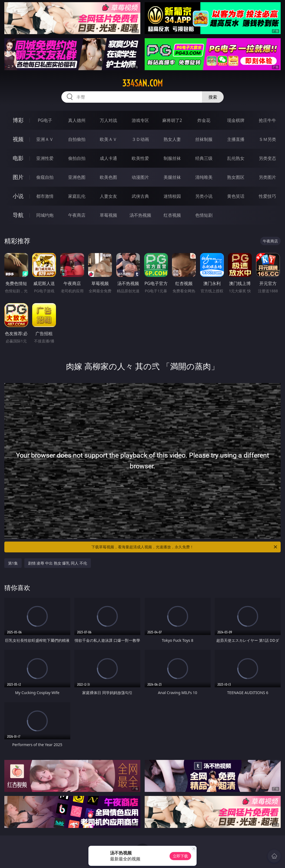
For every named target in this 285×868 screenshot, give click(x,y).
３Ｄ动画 (140, 139)
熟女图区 (236, 177)
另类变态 (267, 158)
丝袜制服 (204, 139)
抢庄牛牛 (267, 120)
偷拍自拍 (77, 158)
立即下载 (180, 856)
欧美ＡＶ (108, 139)
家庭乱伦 (77, 196)
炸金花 (204, 120)
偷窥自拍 (45, 177)
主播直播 (236, 139)
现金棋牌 (236, 120)
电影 (18, 158)
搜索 (213, 97)
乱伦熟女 (236, 158)
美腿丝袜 (172, 177)
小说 (18, 196)
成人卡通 (108, 158)
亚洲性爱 (45, 158)
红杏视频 (172, 215)
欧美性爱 (140, 158)
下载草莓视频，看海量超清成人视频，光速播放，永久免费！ (185, 547)
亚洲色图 (77, 177)
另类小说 (204, 196)
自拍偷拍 (77, 139)
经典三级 (204, 158)
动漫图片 (140, 177)
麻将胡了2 (172, 120)
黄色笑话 (236, 196)
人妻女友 (108, 196)
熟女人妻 (172, 139)
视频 (18, 139)
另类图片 (267, 177)
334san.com (142, 83)
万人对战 (108, 120)
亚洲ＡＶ (45, 139)
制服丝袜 (172, 158)
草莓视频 (108, 215)
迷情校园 (172, 196)
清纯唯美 (204, 177)
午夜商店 (77, 215)
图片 (18, 177)
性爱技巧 (267, 196)
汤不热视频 (140, 215)
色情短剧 (204, 215)
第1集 (13, 563)
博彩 (18, 120)
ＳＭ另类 (267, 139)
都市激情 (45, 196)
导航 (18, 215)
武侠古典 (140, 196)
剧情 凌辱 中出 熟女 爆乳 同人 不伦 (58, 563)
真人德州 (77, 120)
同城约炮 (45, 215)
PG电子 (45, 120)
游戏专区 (140, 120)
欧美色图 (108, 177)
